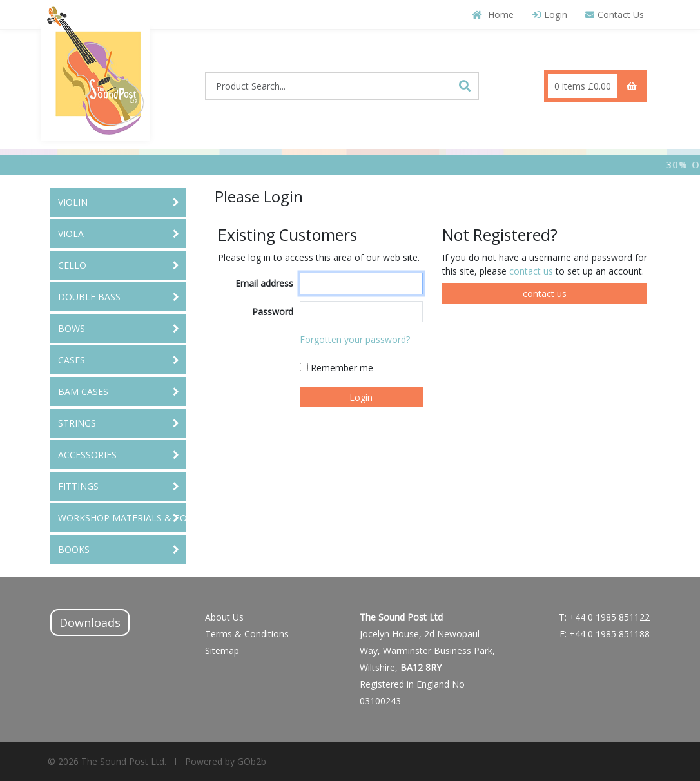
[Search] (465, 86)
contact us (532, 271)
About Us (224, 617)
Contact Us (615, 14)
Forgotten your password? (355, 339)
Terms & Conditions (247, 634)
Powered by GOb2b (224, 761)
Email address (264, 283)
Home (493, 14)
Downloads (90, 622)
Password (273, 312)
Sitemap (222, 651)
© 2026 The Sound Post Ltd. (107, 761)
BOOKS (74, 549)
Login (549, 14)
